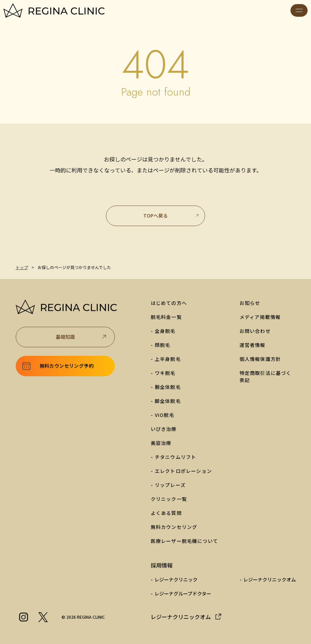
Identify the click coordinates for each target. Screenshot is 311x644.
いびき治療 (164, 429)
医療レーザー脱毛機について (185, 541)
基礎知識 (82, 337)
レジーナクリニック (176, 579)
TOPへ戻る (171, 215)
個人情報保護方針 (260, 359)
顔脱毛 (163, 345)
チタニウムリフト (176, 457)
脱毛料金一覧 (166, 317)
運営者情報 (253, 345)
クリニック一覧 (169, 499)
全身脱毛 (165, 331)
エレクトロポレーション (183, 471)
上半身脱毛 (168, 359)
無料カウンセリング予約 (67, 366)
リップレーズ (170, 485)
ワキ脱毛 (165, 373)
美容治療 (161, 443)
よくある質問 (166, 513)
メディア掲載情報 (260, 317)
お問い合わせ (255, 331)
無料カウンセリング (174, 527)
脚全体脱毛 (168, 401)
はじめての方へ (169, 303)
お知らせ (250, 303)
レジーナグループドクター (183, 593)
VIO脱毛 (165, 415)
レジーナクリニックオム (270, 579)
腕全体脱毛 (168, 387)
